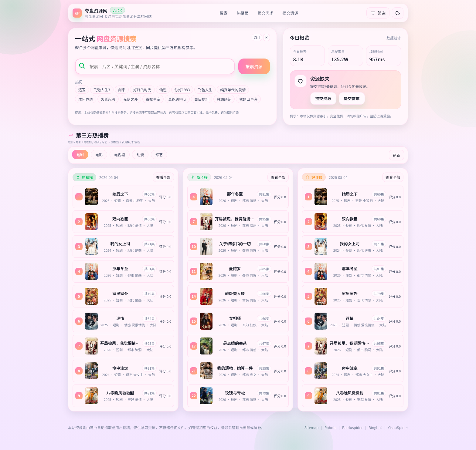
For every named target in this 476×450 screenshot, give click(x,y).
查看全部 (163, 177)
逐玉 (82, 90)
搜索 (224, 13)
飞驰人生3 (102, 90)
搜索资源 (254, 66)
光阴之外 (131, 99)
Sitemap (312, 427)
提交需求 (266, 13)
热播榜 (243, 13)
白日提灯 (202, 99)
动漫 (140, 154)
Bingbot (375, 427)
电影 (99, 154)
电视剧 (120, 154)
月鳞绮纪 (224, 99)
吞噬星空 (153, 99)
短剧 (80, 154)
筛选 (378, 13)
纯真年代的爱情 (233, 90)
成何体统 (86, 99)
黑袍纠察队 (177, 99)
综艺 (159, 154)
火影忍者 (108, 99)
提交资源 (291, 13)
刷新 (396, 155)
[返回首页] (112, 13)
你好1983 (182, 90)
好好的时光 (142, 90)
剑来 (122, 90)
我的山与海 (248, 99)
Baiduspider (352, 427)
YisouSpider (398, 427)
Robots (330, 427)
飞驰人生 (205, 90)
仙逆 (163, 90)
